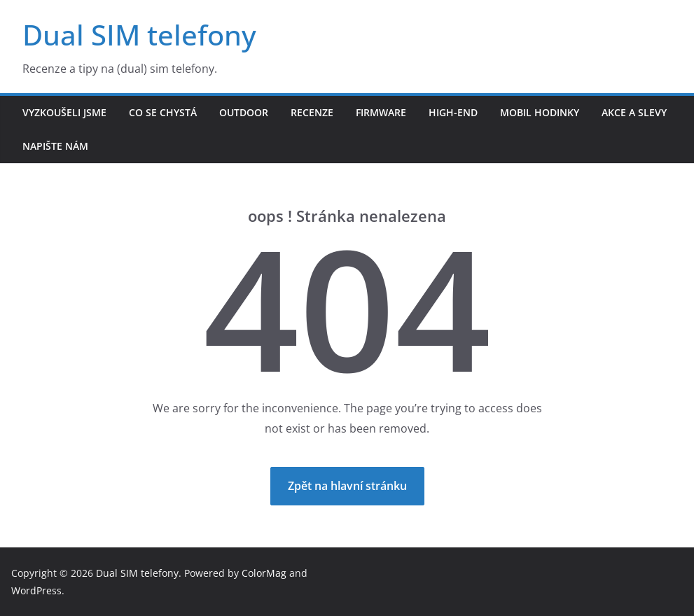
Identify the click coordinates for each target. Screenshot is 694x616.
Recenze (312, 112)
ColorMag (264, 573)
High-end (453, 112)
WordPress (36, 590)
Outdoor (244, 112)
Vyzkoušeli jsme (64, 112)
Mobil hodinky (540, 112)
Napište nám (55, 146)
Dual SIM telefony (139, 35)
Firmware (381, 112)
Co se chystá (163, 112)
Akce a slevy (634, 112)
